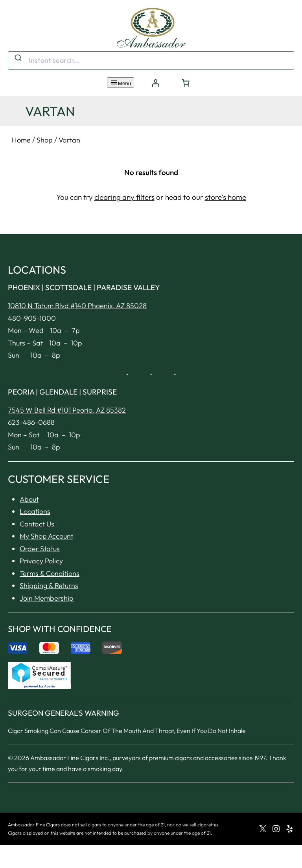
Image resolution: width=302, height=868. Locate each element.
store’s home (226, 197)
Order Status (40, 549)
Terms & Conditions (50, 573)
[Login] (155, 83)
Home (21, 140)
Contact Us (37, 524)
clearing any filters (124, 197)
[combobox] (151, 60)
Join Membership (47, 598)
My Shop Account (46, 536)
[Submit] (17, 58)
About (29, 499)
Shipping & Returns (49, 586)
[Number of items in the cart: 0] (186, 83)
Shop (45, 140)
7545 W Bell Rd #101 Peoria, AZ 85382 (67, 410)
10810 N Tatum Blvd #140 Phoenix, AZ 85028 (77, 306)
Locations (35, 511)
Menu (121, 82)
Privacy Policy (41, 561)
